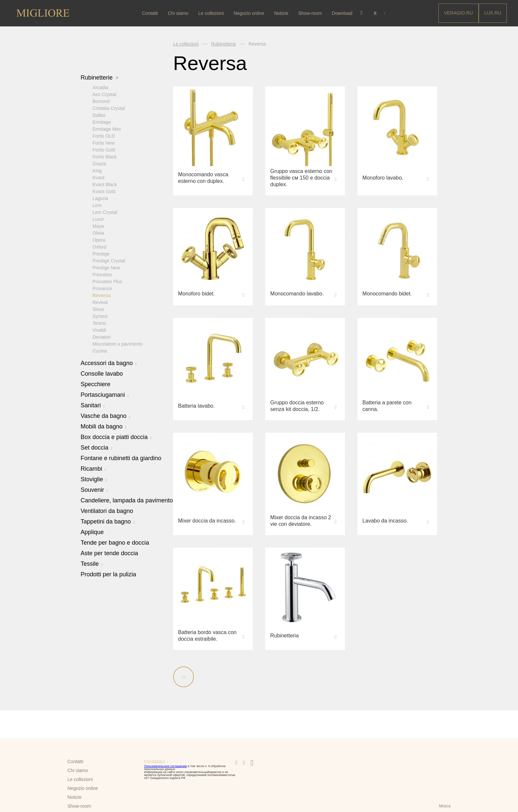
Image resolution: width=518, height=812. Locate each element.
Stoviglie (94, 479)
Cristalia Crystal (109, 108)
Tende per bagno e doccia (115, 542)
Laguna (100, 198)
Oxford (99, 247)
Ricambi (93, 468)
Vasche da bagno (105, 416)
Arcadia (100, 87)
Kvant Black (105, 184)
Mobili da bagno (104, 426)
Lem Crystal (105, 212)
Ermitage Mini (107, 129)
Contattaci (154, 761)
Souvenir (94, 490)
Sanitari (93, 405)
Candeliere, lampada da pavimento (127, 500)
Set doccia (96, 447)
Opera (99, 240)
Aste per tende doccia (109, 553)
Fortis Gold (104, 150)
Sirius (98, 309)
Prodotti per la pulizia (108, 574)
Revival (100, 302)
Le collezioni (212, 13)
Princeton (102, 274)
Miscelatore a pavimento (118, 344)
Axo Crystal (104, 94)
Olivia (98, 233)
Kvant (98, 177)
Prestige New (106, 267)
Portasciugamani (105, 394)
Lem (97, 205)
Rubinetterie (100, 78)
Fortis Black (105, 156)
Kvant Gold (104, 191)
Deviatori (102, 337)
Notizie (282, 13)
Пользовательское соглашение (166, 766)
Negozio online (250, 13)
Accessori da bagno (109, 363)
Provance (102, 288)
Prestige (101, 254)
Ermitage (102, 122)
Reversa (102, 295)
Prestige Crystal (109, 260)
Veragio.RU (459, 13)
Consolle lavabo (102, 373)
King (97, 170)
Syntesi (100, 316)
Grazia (99, 163)
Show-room (311, 13)
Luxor (98, 219)
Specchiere (95, 384)
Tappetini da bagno (108, 521)
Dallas (99, 115)
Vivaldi (99, 330)
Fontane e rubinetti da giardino (121, 458)
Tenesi (99, 323)
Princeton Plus (107, 281)
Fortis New (104, 143)
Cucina (100, 351)
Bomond (101, 101)
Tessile (92, 563)
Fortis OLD (104, 136)
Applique (92, 532)
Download (343, 13)
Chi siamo (179, 13)
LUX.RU (493, 13)
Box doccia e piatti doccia (116, 437)
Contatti (151, 13)
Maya (98, 226)
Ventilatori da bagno (107, 511)
